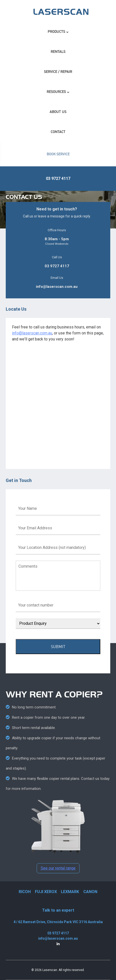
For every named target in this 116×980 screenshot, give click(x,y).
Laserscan (50, 970)
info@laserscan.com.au (57, 287)
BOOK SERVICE (58, 154)
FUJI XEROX (46, 892)
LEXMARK (70, 892)
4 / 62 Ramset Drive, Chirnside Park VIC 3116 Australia (58, 922)
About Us (58, 112)
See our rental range (58, 868)
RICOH (25, 892)
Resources (56, 92)
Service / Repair (58, 72)
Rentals (58, 51)
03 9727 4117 (58, 178)
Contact (58, 132)
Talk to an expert (58, 910)
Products (56, 31)
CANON (90, 892)
